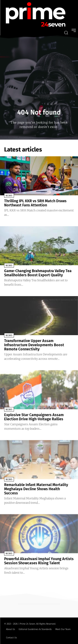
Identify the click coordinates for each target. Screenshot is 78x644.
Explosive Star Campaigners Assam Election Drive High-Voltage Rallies (34, 417)
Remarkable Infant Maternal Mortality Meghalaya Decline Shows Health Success (36, 489)
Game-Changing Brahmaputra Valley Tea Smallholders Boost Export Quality (38, 273)
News (9, 196)
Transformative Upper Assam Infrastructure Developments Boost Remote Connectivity (34, 345)
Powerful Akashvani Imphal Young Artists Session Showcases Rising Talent (39, 561)
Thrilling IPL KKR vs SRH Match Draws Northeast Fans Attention (35, 203)
